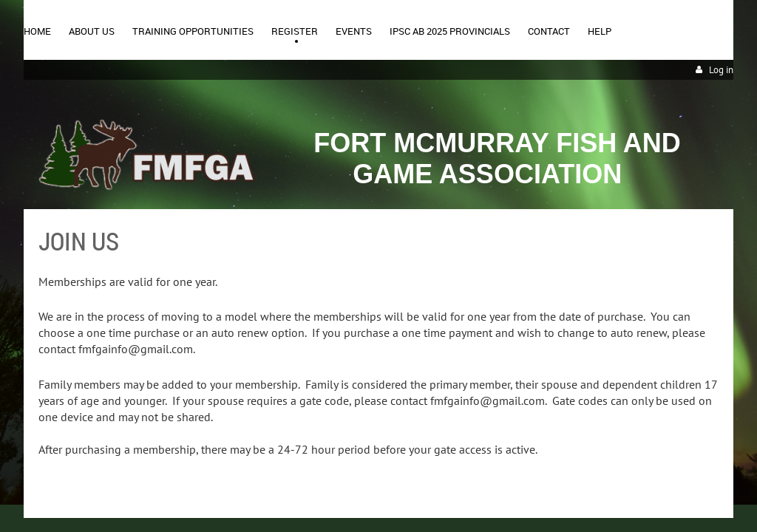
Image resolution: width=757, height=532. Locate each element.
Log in (721, 70)
